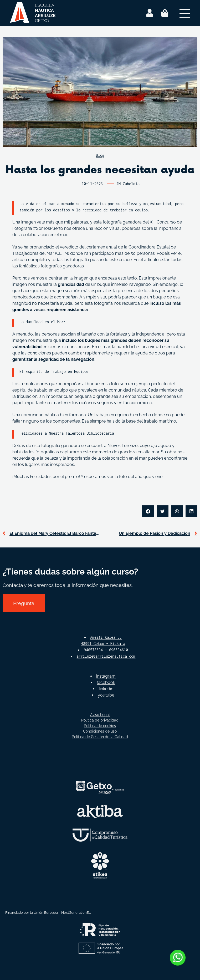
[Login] (150, 13)
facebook (106, 682)
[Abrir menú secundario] (185, 13)
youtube (106, 695)
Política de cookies (100, 726)
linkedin (106, 689)
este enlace (121, 260)
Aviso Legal (100, 715)
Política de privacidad (100, 720)
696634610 (119, 650)
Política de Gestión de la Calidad (100, 737)
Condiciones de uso (100, 731)
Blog (100, 155)
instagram (106, 676)
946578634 (93, 650)
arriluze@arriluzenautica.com (106, 656)
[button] (148, 511)
